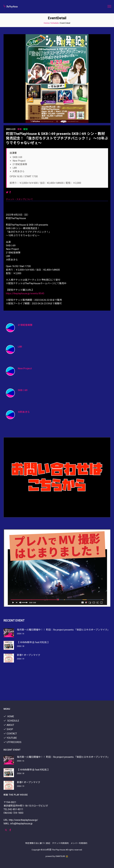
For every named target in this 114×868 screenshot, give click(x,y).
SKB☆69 (23, 390)
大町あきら (24, 412)
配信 (26, 129)
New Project (25, 368)
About (9, 725)
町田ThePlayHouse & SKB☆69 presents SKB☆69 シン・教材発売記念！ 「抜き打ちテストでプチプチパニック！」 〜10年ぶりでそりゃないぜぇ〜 (57, 138)
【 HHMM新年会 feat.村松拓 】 (33, 642)
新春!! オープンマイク (29, 655)
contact (10, 734)
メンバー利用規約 (79, 843)
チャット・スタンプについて (19, 199)
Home (46, 23)
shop (8, 729)
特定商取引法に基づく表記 (38, 843)
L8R (20, 347)
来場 (19, 129)
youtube (10, 738)
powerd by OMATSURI (57, 856)
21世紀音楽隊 (25, 325)
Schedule (55, 23)
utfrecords (12, 742)
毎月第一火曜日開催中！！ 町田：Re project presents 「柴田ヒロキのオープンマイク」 (63, 630)
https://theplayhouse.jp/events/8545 (25, 293)
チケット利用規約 (60, 843)
